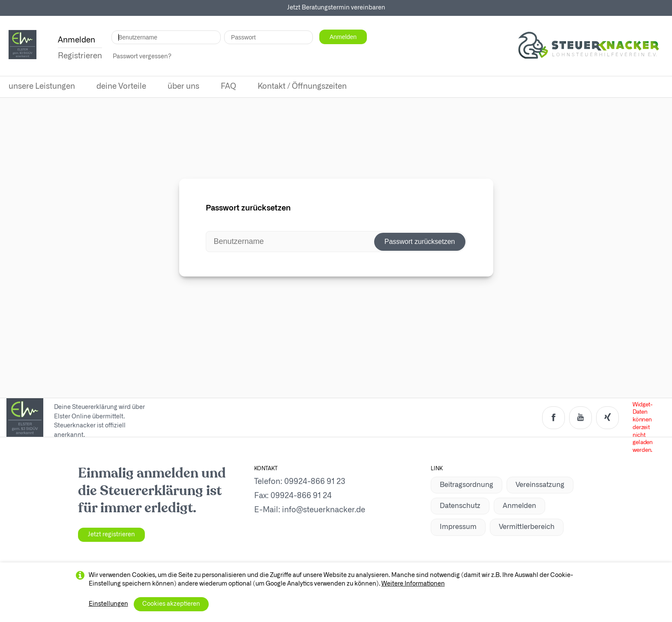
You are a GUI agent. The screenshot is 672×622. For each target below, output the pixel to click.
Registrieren (80, 56)
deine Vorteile (121, 87)
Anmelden (519, 506)
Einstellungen (108, 604)
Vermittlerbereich (527, 527)
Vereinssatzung (540, 485)
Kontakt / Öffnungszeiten (302, 87)
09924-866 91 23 (315, 482)
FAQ (228, 87)
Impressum (458, 527)
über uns (183, 87)
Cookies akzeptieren (171, 604)
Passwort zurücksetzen (420, 242)
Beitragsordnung (466, 485)
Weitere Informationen (413, 584)
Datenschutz (460, 506)
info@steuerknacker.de (324, 510)
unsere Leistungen (42, 87)
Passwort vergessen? (142, 57)
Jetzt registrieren (111, 535)
